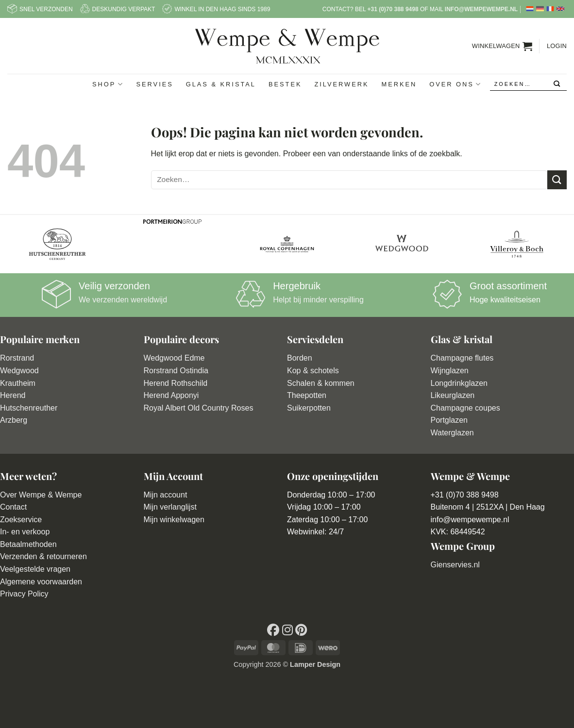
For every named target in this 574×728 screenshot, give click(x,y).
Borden (300, 358)
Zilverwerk (341, 84)
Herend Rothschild (176, 383)
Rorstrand (17, 358)
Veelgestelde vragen (35, 569)
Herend (13, 395)
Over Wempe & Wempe (41, 495)
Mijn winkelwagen (174, 520)
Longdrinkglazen (459, 383)
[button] (502, 46)
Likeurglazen (453, 395)
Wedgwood (19, 371)
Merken (399, 84)
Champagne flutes (462, 358)
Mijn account (166, 495)
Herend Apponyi (171, 395)
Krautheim (18, 383)
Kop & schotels (313, 371)
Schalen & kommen (321, 383)
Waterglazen (452, 433)
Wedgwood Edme (174, 358)
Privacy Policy (24, 594)
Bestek (285, 84)
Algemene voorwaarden (41, 582)
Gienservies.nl (455, 565)
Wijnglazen (450, 371)
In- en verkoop (25, 532)
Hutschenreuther (29, 408)
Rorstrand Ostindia (176, 371)
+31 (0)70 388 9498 (393, 9)
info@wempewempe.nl (481, 9)
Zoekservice (21, 520)
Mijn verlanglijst (170, 507)
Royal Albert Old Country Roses (199, 408)
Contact (13, 507)
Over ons (456, 84)
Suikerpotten (309, 408)
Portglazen (449, 420)
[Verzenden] (557, 84)
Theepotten (307, 395)
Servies (155, 84)
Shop (108, 84)
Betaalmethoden (28, 544)
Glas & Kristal (221, 84)
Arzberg (14, 420)
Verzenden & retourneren (43, 556)
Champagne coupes (465, 408)
